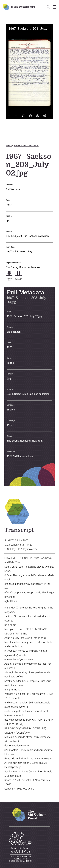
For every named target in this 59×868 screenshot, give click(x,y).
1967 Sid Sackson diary (19, 252)
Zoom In (9, 116)
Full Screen (9, 122)
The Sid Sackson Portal (23, 7)
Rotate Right (23, 116)
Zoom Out (16, 116)
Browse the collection (26, 146)
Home (9, 146)
